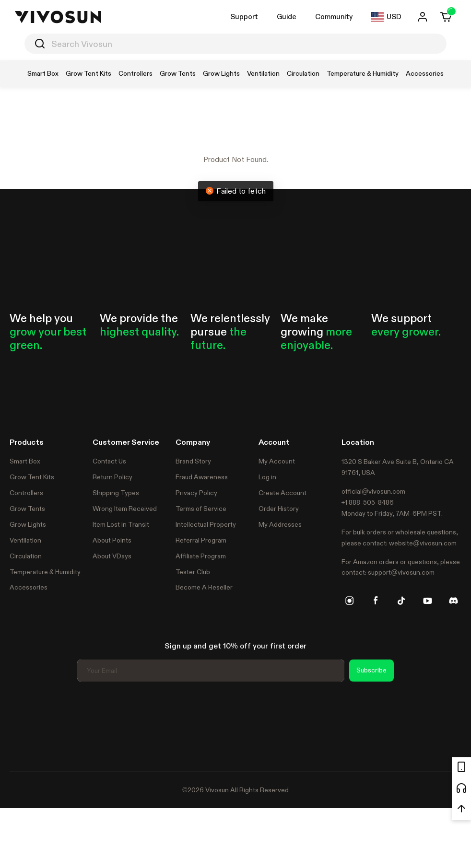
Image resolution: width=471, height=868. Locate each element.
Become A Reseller (204, 587)
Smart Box (25, 461)
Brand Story (193, 461)
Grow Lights (28, 524)
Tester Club (193, 572)
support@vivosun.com (401, 572)
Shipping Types (116, 493)
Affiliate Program (201, 556)
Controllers (26, 493)
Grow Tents (27, 509)
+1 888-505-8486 (368, 502)
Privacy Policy (196, 493)
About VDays (112, 556)
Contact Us (109, 461)
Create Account (283, 493)
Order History (279, 509)
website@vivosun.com (423, 543)
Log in (267, 477)
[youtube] (427, 601)
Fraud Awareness (202, 477)
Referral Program (201, 540)
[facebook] (376, 601)
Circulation (26, 556)
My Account (277, 461)
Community (334, 17)
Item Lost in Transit (121, 524)
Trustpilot (24, 725)
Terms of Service (201, 509)
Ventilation (25, 540)
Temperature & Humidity (45, 572)
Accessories (29, 587)
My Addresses (280, 524)
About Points (112, 540)
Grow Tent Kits (32, 477)
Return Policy (112, 477)
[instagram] (350, 601)
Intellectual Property (206, 524)
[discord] (453, 601)
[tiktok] (401, 601)
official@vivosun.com (373, 491)
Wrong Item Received (125, 509)
